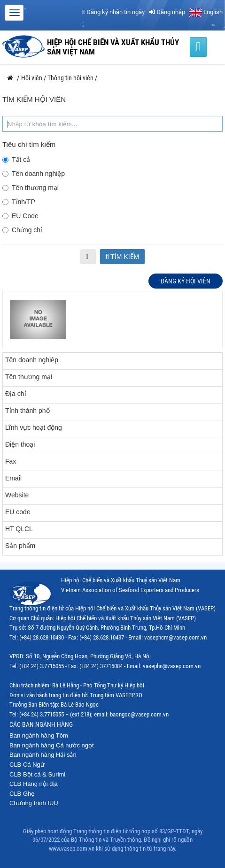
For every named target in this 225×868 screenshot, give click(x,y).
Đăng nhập (167, 12)
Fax (11, 461)
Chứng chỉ (22, 230)
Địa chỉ (16, 394)
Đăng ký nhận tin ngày (113, 12)
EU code (18, 512)
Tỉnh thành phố (27, 411)
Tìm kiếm (123, 257)
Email (13, 478)
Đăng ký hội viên (186, 281)
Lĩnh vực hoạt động (34, 427)
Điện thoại (20, 444)
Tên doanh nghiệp (34, 174)
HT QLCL (19, 529)
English (206, 12)
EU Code (20, 216)
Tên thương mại (31, 188)
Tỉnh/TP (19, 202)
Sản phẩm (20, 546)
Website (17, 495)
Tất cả (16, 160)
